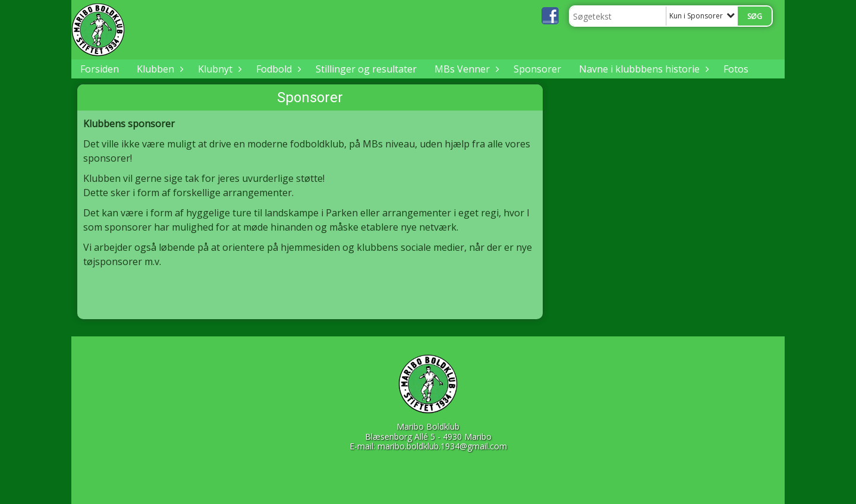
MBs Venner (465, 69)
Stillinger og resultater (366, 69)
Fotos (736, 69)
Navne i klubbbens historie (642, 69)
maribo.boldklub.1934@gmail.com (442, 446)
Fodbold (277, 69)
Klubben (158, 69)
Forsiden (100, 69)
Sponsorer (537, 69)
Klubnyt (218, 69)
